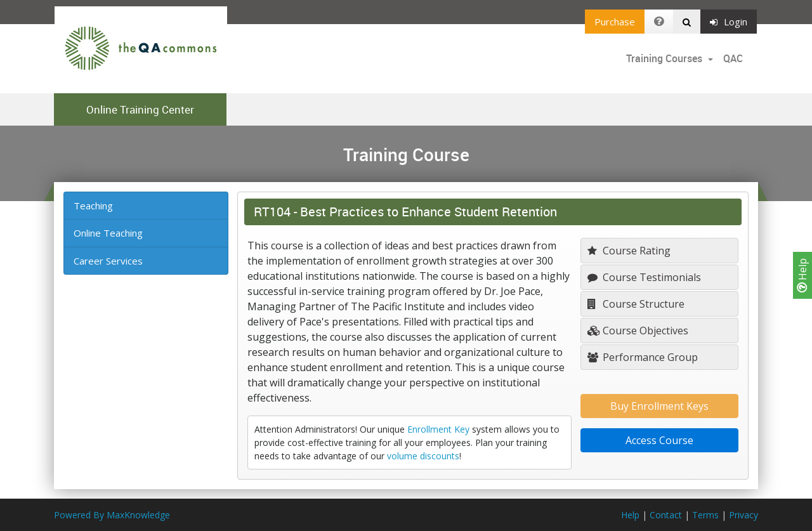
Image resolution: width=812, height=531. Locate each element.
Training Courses (665, 58)
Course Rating (629, 251)
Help (802, 275)
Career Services (108, 261)
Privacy (743, 515)
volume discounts (423, 456)
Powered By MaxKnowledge (112, 515)
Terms (705, 515)
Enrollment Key (438, 429)
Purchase (615, 22)
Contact (666, 515)
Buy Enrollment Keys (659, 406)
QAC (733, 58)
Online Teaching (108, 233)
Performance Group (643, 357)
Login (729, 22)
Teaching (93, 206)
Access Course (659, 440)
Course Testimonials (644, 277)
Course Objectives (638, 331)
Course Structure (636, 304)
